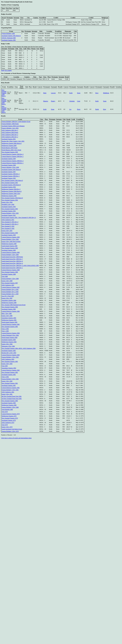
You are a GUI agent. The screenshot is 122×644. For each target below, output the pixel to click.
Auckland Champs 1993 (9, 207)
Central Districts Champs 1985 (11, 324)
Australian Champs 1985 (9, 318)
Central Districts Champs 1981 (11, 388)
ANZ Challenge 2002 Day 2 (10, 137)
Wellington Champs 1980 (9, 405)
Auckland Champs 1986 (9, 309)
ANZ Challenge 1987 (8, 285)
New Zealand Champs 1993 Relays (4, 109)
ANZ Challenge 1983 (8, 359)
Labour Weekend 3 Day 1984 (10, 335)
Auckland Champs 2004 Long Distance (13, 126)
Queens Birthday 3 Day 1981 (10, 390)
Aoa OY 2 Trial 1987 (8, 296)
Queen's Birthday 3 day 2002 (10, 128)
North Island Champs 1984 (9, 337)
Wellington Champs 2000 (9, 146)
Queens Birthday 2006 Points (10, 124)
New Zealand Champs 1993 (10, 209)
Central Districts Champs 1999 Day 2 (13, 154)
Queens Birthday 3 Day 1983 (10, 357)
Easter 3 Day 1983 (7, 364)
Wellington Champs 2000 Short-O (12, 143)
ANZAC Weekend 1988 (9, 38)
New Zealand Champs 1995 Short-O (12, 180)
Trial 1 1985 (5, 331)
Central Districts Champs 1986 (11, 311)
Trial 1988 (5, 276)
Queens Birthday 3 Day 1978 (10, 431)
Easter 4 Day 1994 (7, 202)
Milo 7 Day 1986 (7, 313)
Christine (72, 101)
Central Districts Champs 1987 (11, 287)
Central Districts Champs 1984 (11, 333)
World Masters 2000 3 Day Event (11, 150)
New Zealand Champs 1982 (10, 372)
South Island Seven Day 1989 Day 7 (12, 259)
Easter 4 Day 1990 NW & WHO (11, 241)
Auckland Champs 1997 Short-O (11, 170)
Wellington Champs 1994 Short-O (12, 191)
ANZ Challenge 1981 (8, 392)
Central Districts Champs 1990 (11, 237)
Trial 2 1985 (5, 329)
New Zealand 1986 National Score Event (14, 305)
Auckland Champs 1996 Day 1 (11, 176)
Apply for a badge (6, 70)
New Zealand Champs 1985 (10, 327)
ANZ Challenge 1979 (8, 423)
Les (70, 109)
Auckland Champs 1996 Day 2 (11, 174)
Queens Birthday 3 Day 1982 (10, 379)
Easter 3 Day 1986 (7, 316)
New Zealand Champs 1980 (10, 401)
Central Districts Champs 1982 (11, 370)
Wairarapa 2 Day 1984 (8, 346)
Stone (79, 93)
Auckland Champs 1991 (9, 215)
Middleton (106, 93)
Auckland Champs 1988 (9, 274)
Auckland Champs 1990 (9, 235)
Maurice (46, 101)
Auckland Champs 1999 (9, 159)
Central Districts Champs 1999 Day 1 (13, 156)
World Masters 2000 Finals (9, 148)
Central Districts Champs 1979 (11, 414)
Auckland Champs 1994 (9, 187)
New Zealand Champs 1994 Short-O (12, 198)
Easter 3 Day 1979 (7, 427)
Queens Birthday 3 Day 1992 (10, 213)
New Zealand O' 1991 (8, 226)
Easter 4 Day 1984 (7, 344)
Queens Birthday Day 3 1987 (10, 289)
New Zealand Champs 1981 (10, 383)
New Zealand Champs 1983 (10, 361)
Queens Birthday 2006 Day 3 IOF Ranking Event (16, 122)
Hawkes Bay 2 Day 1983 (9, 353)
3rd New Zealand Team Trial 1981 (12, 399)
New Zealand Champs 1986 (10, 307)
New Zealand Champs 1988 (10, 272)
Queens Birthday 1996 (8, 33)
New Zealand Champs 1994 (10, 200)
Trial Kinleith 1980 (7, 409)
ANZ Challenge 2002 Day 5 (10, 130)
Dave (97, 93)
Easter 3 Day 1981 (7, 394)
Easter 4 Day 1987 (7, 298)
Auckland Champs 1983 (9, 351)
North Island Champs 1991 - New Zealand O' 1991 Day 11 (19, 218)
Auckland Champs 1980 (9, 403)
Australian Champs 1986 (9, 300)
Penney (53, 101)
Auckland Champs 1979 (9, 420)
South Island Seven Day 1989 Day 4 (12, 263)
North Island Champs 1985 (9, 322)
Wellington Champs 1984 (9, 342)
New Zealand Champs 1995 (10, 183)
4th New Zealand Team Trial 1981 (12, 396)
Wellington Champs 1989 (9, 244)
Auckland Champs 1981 (9, 385)
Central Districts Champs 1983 (11, 355)
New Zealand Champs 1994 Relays (4, 101)
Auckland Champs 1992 (9, 211)
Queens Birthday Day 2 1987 (10, 292)
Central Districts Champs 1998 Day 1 (13, 163)
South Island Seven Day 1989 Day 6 (12, 261)
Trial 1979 (5, 412)
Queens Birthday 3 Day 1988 (10, 279)
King (104, 109)
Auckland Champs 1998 (9, 165)
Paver (79, 109)
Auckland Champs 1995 (9, 178)
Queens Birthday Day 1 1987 (10, 294)
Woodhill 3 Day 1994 (8, 204)
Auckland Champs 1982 (9, 375)
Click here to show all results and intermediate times (16, 438)
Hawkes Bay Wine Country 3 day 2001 (13, 141)
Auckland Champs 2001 (9, 139)
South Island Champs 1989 (9, 246)
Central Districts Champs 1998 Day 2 (13, 161)
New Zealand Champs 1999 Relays (4, 93)
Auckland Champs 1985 (9, 40)
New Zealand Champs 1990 (10, 233)
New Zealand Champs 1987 (10, 283)
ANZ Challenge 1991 (8, 220)
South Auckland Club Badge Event (12, 429)
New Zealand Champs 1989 (10, 248)
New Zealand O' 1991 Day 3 (10, 224)
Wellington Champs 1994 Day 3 (11, 189)
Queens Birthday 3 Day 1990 (10, 239)
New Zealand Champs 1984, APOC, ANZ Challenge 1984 (19, 348)
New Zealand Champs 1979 (10, 418)
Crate (79, 101)
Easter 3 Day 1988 (7, 281)
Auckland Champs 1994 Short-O (11, 185)
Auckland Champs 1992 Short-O (11, 36)
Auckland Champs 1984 (9, 340)
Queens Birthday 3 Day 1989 (10, 255)
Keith (71, 93)
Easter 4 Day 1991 (7, 231)
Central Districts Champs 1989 (11, 252)
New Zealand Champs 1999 (10, 152)
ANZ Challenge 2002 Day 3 (10, 135)
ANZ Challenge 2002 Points (10, 132)
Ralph (97, 109)
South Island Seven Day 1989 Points (12, 257)
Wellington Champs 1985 (9, 320)
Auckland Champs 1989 (9, 250)
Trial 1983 (5, 366)
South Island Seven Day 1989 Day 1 (12, 268)
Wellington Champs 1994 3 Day (11, 194)
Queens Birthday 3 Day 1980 (10, 407)
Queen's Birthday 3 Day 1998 (10, 167)
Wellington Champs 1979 (9, 416)
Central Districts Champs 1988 (11, 270)
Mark (45, 93)
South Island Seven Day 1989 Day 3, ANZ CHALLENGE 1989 (20, 265)
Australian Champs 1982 (9, 368)
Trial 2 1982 (5, 377)
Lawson (53, 93)
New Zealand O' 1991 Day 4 (10, 222)
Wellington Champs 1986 (9, 303)
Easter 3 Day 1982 (7, 381)
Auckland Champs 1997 (9, 172)
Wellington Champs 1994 (9, 196)
